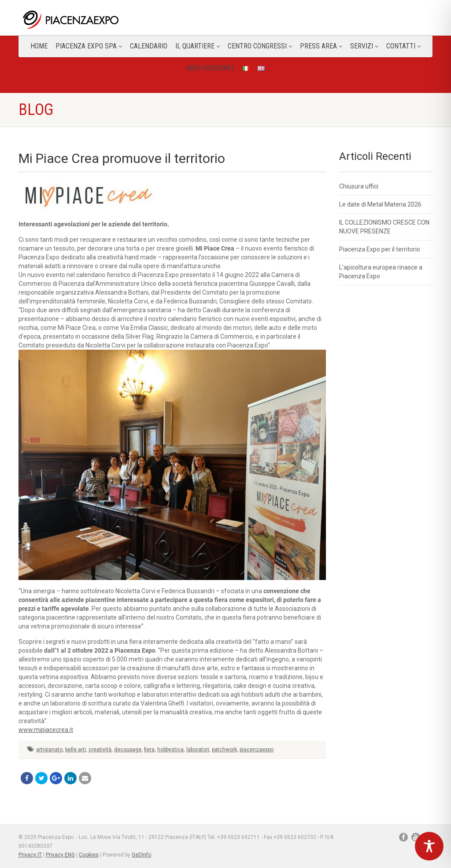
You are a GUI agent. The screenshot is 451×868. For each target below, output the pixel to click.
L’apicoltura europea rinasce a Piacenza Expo (381, 272)
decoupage (128, 750)
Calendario (149, 46)
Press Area (321, 46)
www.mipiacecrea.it (46, 730)
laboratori (198, 750)
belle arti (76, 750)
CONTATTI (403, 46)
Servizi (364, 46)
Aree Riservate (211, 68)
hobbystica (170, 750)
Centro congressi (260, 46)
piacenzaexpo (257, 750)
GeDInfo (141, 855)
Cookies (89, 855)
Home (39, 46)
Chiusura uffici (359, 186)
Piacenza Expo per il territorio (380, 249)
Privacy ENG (60, 855)
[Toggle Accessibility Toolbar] (429, 846)
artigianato (49, 750)
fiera (149, 750)
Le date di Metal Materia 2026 (380, 204)
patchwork (224, 750)
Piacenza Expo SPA (89, 46)
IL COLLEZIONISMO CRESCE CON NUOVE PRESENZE (384, 227)
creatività (100, 750)
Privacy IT (30, 855)
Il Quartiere (198, 46)
